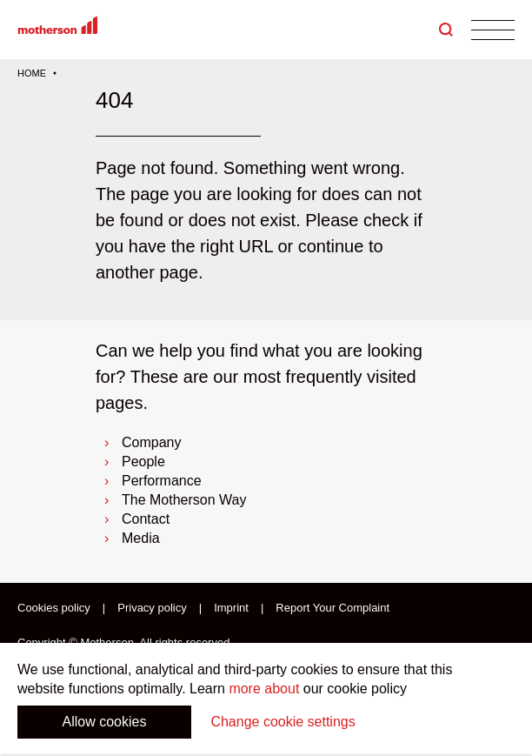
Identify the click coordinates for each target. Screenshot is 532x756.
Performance (162, 481)
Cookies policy (54, 608)
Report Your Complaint (332, 608)
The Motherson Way (184, 500)
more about (264, 689)
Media (141, 538)
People (143, 462)
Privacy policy (152, 608)
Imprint (231, 608)
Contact (146, 519)
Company (151, 442)
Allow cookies (105, 722)
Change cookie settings (283, 722)
